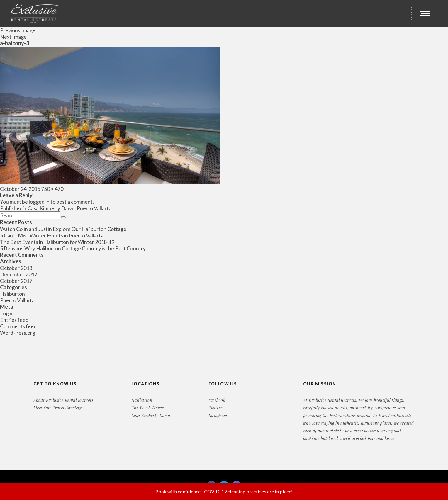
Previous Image (18, 30)
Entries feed (14, 320)
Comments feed (18, 326)
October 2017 (16, 281)
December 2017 (19, 274)
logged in (39, 202)
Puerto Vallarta (17, 300)
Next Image (13, 37)
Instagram (218, 415)
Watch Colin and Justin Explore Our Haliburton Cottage (63, 229)
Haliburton (12, 294)
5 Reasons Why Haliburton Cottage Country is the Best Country (73, 248)
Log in (7, 313)
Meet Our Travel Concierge (58, 408)
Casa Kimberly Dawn (151, 415)
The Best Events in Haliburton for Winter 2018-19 (57, 242)
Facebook (217, 400)
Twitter (215, 408)
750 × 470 (52, 189)
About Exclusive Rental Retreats (63, 400)
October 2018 (16, 268)
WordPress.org (18, 333)
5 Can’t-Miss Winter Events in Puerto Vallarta (52, 235)
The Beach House (147, 408)
